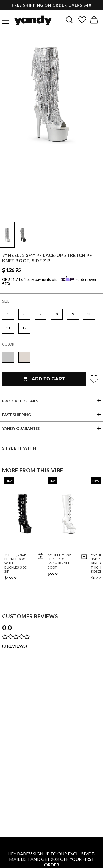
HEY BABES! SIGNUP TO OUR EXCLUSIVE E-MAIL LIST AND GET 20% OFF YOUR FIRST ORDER (51, 859)
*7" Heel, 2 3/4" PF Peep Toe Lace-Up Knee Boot (59, 561)
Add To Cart (44, 379)
